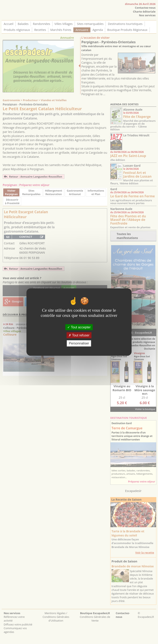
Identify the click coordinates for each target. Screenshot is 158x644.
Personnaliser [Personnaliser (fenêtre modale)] (79, 343)
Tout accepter (79, 327)
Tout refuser (79, 335)
